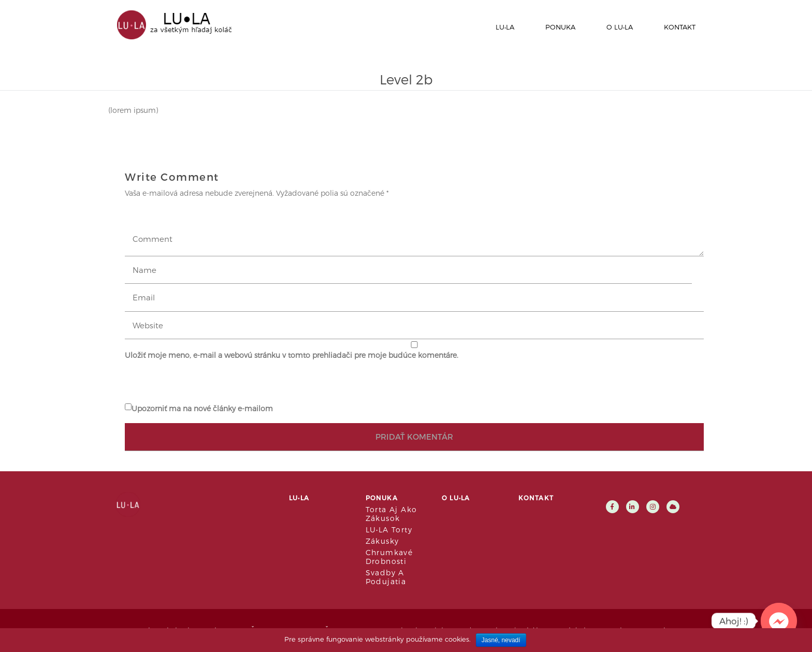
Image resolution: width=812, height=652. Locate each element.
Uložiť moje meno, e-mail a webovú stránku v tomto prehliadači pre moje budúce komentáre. (292, 355)
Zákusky (382, 541)
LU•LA (505, 27)
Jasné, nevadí (501, 640)
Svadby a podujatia (386, 577)
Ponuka (560, 27)
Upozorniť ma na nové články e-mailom (202, 408)
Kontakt (680, 27)
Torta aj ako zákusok (392, 514)
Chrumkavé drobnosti (389, 557)
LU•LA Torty (389, 530)
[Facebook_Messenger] (779, 621)
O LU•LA (620, 27)
